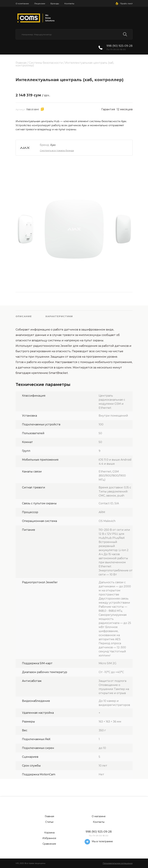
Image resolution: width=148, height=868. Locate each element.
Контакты (69, 3)
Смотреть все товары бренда (57, 150)
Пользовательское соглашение (118, 863)
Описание (24, 316)
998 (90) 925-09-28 (120, 46)
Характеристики (59, 316)
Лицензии (40, 3)
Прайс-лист (126, 3)
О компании (22, 3)
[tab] (31, 316)
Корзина (49, 833)
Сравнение (49, 844)
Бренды (55, 3)
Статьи (49, 822)
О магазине (99, 816)
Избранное (49, 838)
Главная (21, 63)
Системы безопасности (46, 63)
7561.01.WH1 (32, 109)
